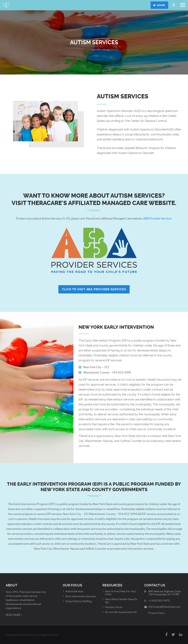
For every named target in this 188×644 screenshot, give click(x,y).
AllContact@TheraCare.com (164, 607)
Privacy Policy (157, 613)
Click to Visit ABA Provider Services (94, 289)
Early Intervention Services (81, 596)
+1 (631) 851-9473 (159, 601)
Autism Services (74, 591)
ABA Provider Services (157, 218)
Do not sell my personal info (121, 612)
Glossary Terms (114, 607)
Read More (14, 615)
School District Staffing (78, 601)
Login (159, 5)
